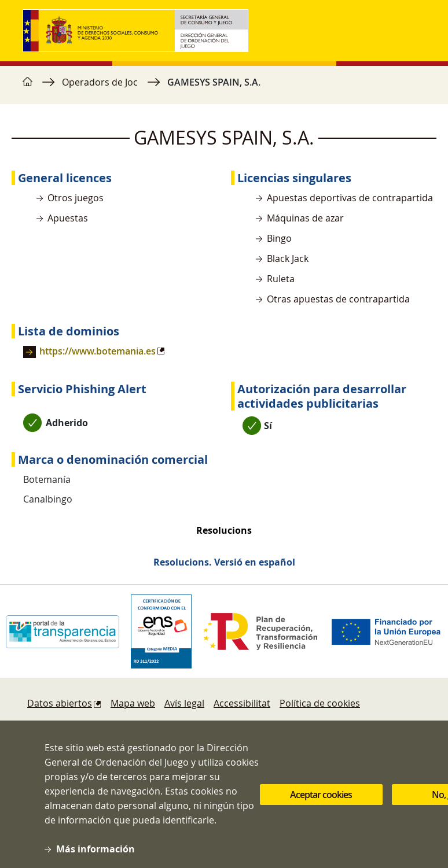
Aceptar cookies (321, 799)
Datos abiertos (60, 703)
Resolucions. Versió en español (224, 562)
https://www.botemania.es (98, 351)
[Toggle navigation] (414, 31)
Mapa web (133, 703)
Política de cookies (320, 703)
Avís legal (184, 703)
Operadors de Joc (100, 82)
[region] (224, 88)
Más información (96, 853)
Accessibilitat (242, 703)
